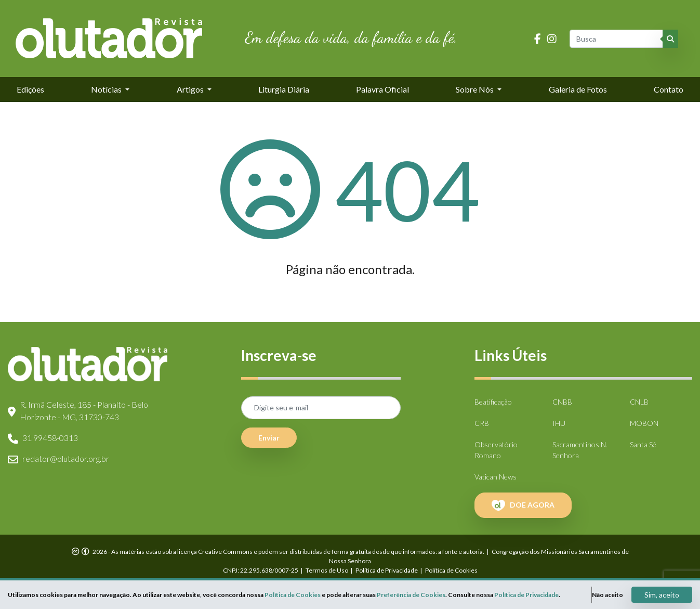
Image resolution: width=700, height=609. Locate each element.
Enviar (269, 438)
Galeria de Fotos (578, 89)
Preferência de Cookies (411, 595)
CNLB (639, 402)
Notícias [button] (107, 89)
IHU (559, 423)
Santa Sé (643, 444)
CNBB (562, 402)
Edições (30, 89)
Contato (669, 89)
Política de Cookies (451, 570)
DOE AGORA (523, 506)
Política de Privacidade (387, 570)
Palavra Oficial (382, 89)
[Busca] (617, 39)
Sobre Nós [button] (476, 89)
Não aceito (607, 595)
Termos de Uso (327, 570)
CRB (482, 423)
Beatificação (493, 402)
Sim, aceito (662, 595)
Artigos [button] (191, 89)
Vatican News (496, 477)
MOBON (644, 423)
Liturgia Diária (284, 89)
